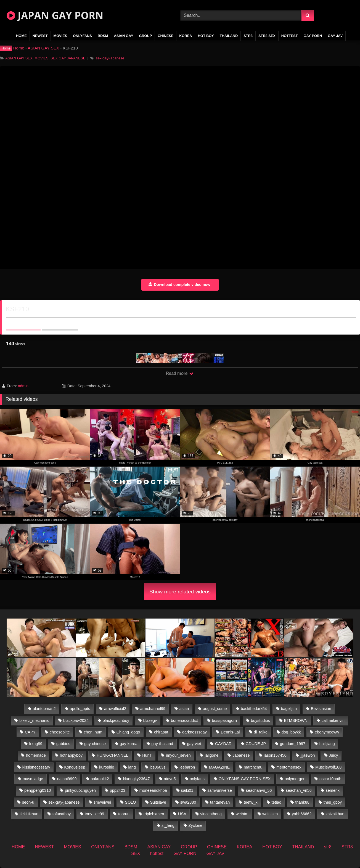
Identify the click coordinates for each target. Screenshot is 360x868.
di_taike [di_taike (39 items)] (261, 732)
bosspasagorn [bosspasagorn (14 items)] (224, 720)
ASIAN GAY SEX (43, 48)
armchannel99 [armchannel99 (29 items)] (153, 709)
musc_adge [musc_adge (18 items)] (33, 779)
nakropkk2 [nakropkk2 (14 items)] (100, 779)
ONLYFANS (82, 36)
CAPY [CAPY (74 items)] (30, 732)
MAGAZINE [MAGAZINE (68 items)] (219, 767)
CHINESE (166, 36)
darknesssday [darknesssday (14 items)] (194, 732)
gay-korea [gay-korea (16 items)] (129, 744)
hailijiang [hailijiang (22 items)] (327, 744)
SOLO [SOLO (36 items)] (131, 802)
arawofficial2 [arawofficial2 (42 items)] (115, 709)
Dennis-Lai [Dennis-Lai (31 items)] (230, 732)
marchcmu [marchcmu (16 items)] (253, 767)
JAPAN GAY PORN (55, 15)
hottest (290, 36)
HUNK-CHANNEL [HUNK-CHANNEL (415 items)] (112, 755)
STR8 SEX (267, 36)
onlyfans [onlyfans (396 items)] (197, 779)
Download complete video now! (180, 285)
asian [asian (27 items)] (184, 709)
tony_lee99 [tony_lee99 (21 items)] (94, 814)
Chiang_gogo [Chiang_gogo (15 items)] (128, 732)
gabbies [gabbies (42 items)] (63, 744)
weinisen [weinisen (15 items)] (270, 814)
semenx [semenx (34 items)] (333, 790)
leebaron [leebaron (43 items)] (187, 767)
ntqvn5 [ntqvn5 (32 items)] (170, 779)
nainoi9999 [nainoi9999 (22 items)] (67, 779)
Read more (180, 373)
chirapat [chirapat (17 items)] (161, 732)
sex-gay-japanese (110, 58)
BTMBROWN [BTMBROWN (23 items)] (296, 720)
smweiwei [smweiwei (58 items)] (102, 802)
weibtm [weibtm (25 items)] (242, 814)
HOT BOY (206, 36)
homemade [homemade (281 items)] (36, 755)
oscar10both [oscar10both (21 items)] (330, 779)
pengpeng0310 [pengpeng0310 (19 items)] (38, 790)
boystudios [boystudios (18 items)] (260, 720)
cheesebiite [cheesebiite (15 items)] (60, 732)
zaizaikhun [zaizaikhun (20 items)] (335, 814)
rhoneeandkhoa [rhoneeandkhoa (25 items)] (153, 790)
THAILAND (229, 36)
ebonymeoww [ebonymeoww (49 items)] (327, 732)
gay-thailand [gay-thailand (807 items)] (162, 744)
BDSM (103, 36)
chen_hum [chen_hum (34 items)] (93, 732)
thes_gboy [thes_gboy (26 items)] (333, 802)
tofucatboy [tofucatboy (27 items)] (62, 814)
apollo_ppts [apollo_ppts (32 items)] (80, 709)
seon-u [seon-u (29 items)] (28, 802)
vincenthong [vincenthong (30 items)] (211, 814)
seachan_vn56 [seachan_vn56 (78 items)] (299, 790)
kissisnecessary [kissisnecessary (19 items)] (36, 767)
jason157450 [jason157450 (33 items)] (275, 755)
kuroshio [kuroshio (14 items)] (107, 767)
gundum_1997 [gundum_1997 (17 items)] (293, 744)
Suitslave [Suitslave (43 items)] (158, 802)
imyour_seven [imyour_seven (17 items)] (178, 755)
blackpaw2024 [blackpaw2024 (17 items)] (76, 720)
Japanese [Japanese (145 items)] (241, 755)
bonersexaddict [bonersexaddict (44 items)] (184, 720)
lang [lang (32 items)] (132, 767)
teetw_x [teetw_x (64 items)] (251, 802)
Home (19, 48)
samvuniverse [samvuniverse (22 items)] (220, 790)
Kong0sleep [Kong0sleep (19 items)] (75, 767)
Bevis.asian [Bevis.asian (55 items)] (321, 709)
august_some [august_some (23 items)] (215, 709)
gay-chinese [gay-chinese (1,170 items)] (95, 744)
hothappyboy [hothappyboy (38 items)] (71, 755)
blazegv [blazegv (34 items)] (150, 720)
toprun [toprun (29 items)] (124, 814)
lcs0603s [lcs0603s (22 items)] (158, 767)
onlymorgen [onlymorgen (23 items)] (295, 779)
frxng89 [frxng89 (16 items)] (36, 744)
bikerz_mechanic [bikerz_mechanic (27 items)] (34, 720)
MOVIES (60, 36)
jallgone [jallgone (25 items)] (212, 755)
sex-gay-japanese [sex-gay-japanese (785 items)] (64, 802)
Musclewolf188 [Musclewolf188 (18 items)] (328, 767)
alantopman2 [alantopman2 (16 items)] (44, 709)
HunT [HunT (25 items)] (147, 755)
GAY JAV (335, 36)
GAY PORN (313, 36)
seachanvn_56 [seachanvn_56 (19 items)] (259, 790)
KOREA (186, 36)
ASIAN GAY (123, 36)
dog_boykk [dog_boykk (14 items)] (291, 732)
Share (60, 323)
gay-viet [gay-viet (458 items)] (194, 744)
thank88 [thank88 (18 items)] (302, 802)
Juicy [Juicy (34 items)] (333, 755)
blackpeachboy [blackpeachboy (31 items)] (116, 720)
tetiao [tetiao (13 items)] (276, 802)
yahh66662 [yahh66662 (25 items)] (302, 814)
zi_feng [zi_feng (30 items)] (168, 825)
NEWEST (40, 36)
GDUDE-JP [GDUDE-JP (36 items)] (256, 744)
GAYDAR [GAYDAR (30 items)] (223, 744)
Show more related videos (180, 592)
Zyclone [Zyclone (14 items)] (195, 825)
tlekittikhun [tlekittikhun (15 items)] (29, 814)
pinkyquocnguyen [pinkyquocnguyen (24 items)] (80, 790)
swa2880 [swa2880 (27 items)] (188, 802)
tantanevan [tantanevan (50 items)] (220, 802)
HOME (21, 36)
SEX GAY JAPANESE (68, 58)
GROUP (145, 36)
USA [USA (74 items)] (182, 814)
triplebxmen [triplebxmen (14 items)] (154, 814)
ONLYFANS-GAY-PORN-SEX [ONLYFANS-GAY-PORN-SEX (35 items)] (245, 779)
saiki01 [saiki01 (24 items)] (187, 790)
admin (23, 386)
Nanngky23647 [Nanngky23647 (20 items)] (137, 779)
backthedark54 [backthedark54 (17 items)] (254, 709)
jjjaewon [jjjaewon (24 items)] (308, 755)
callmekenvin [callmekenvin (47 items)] (333, 720)
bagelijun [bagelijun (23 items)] (289, 709)
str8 (248, 36)
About (23, 323)
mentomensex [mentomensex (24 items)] (289, 767)
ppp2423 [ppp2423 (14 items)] (118, 790)
